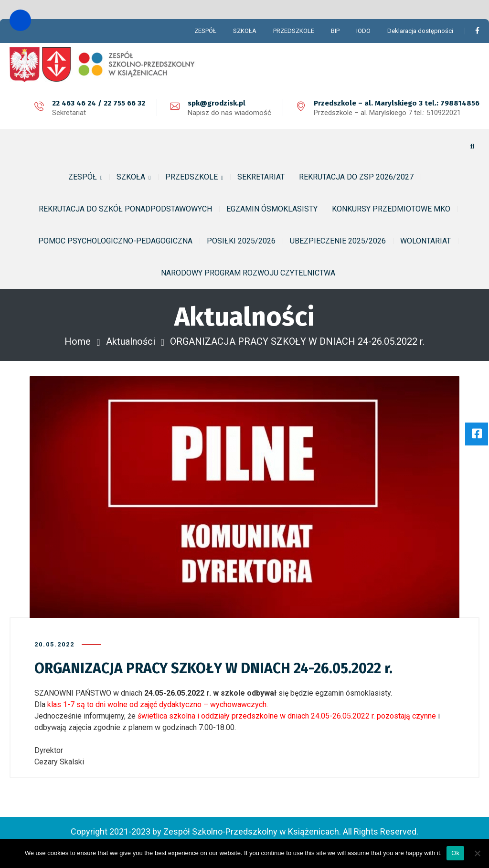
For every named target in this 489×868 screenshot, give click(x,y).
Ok (455, 853)
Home (78, 341)
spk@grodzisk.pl (217, 103)
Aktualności (131, 341)
